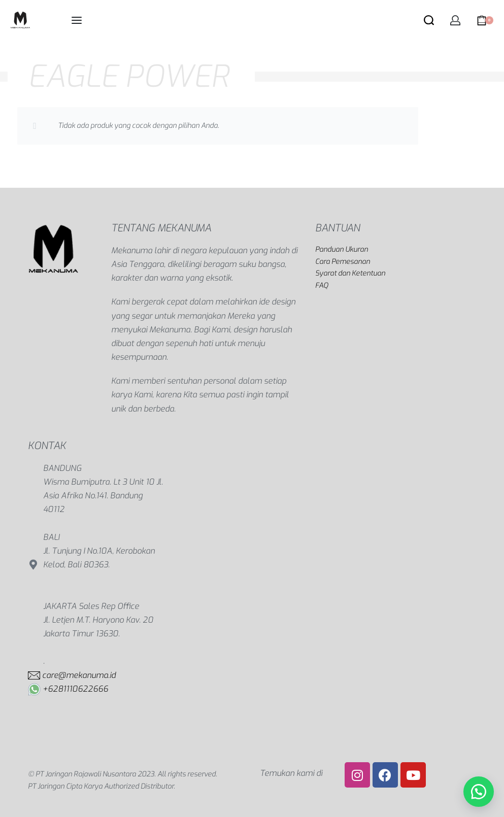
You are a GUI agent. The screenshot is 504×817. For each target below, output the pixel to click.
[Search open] (429, 20)
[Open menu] (77, 20)
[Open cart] (485, 20)
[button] (479, 792)
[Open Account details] (455, 20)
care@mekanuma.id (79, 675)
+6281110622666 (75, 689)
